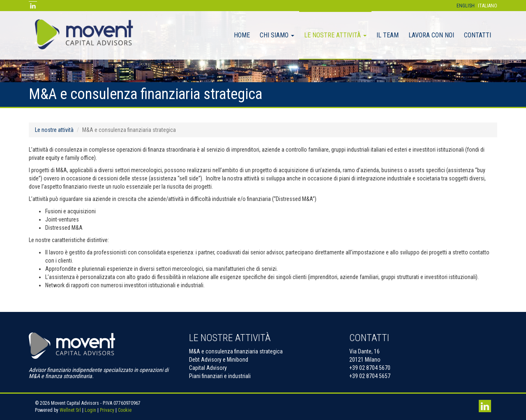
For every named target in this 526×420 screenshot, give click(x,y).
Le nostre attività (335, 35)
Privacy (107, 410)
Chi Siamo (277, 35)
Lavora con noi (431, 35)
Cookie (125, 410)
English (466, 6)
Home (242, 35)
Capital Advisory (208, 368)
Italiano (488, 6)
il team (388, 35)
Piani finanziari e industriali (220, 376)
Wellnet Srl (70, 410)
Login (90, 410)
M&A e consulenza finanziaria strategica (236, 351)
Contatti (478, 35)
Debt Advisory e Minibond (219, 360)
